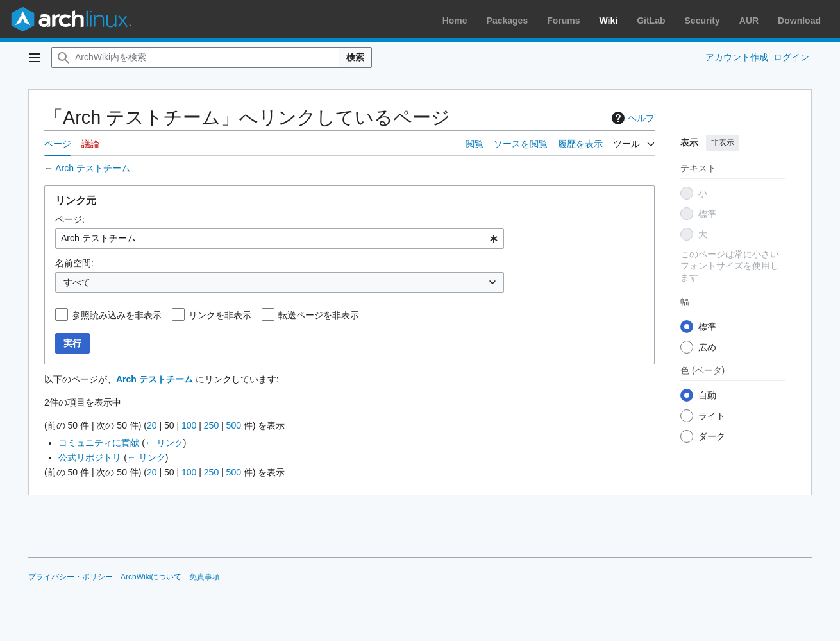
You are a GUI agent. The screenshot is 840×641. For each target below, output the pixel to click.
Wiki (609, 21)
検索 (355, 57)
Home (455, 21)
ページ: (70, 219)
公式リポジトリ (90, 457)
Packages (508, 21)
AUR (749, 21)
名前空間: (74, 263)
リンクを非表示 (220, 315)
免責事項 (205, 577)
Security (702, 21)
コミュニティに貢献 (99, 443)
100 (189, 425)
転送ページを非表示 (319, 315)
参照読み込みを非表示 (117, 315)
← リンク (164, 443)
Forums (563, 21)
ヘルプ (632, 118)
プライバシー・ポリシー (71, 577)
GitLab (651, 21)
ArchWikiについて (151, 577)
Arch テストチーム (93, 168)
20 (152, 425)
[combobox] (280, 239)
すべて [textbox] (77, 282)
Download (799, 21)
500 (234, 425)
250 (211, 425)
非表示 (723, 142)
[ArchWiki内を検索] (195, 58)
